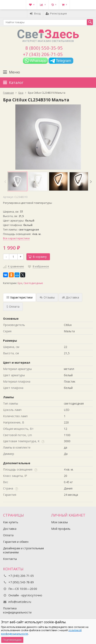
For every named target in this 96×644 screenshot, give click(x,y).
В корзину (37, 257)
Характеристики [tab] (19, 297)
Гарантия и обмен (16, 542)
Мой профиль (61, 529)
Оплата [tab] (13, 307)
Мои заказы (59, 522)
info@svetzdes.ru (20, 602)
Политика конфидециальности (17, 610)
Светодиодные (33, 283)
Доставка (10, 529)
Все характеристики (16, 238)
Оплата (8, 535)
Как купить (11, 522)
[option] (17, 181)
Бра (20, 283)
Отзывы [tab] (47, 297)
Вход (35, 13)
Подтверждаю (12, 640)
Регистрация (56, 13)
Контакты (10, 559)
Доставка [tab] (70, 297)
